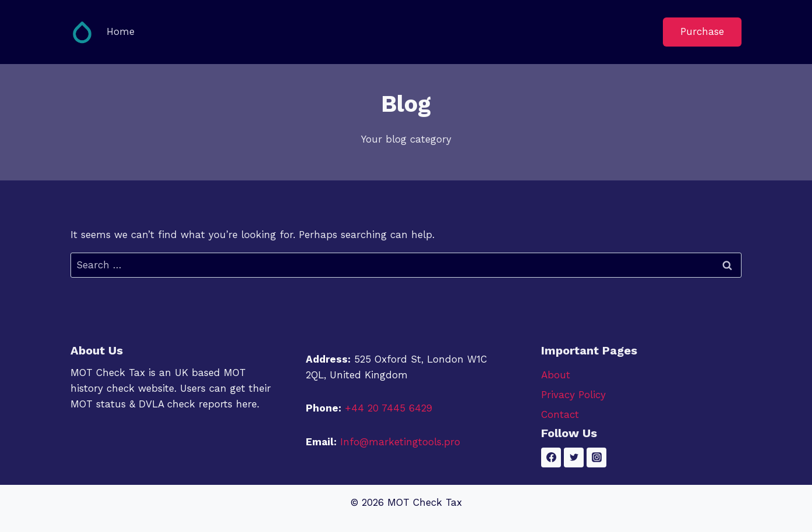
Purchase (702, 31)
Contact (560, 414)
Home (121, 31)
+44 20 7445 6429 (389, 408)
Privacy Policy (573, 395)
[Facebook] (551, 457)
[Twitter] (574, 457)
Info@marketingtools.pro (400, 442)
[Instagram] (596, 457)
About (556, 375)
